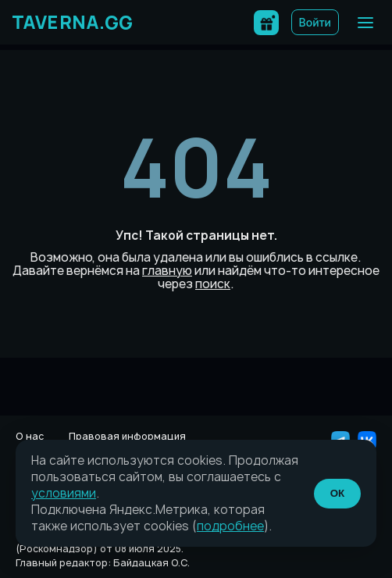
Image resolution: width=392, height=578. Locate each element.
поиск (213, 284)
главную (167, 271)
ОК (338, 493)
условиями (64, 493)
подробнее (230, 526)
